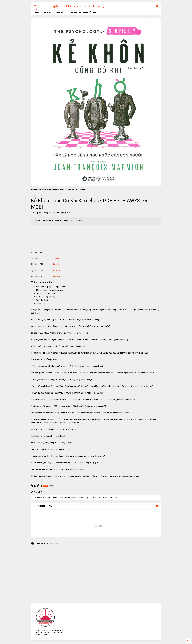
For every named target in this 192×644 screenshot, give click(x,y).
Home (36, 12)
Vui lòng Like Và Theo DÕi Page (82, 12)
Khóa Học (60, 12)
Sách (42, 195)
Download (57, 258)
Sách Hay (47, 12)
